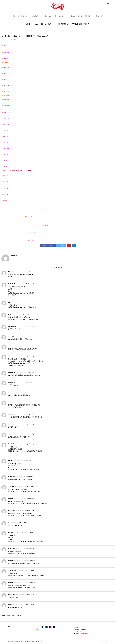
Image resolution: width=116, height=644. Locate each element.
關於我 (80, 16)
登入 (10, 616)
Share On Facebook (48, 245)
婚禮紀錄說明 (34, 16)
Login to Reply (29, 272)
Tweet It (61, 245)
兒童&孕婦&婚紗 (59, 16)
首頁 (14, 16)
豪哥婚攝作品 (23, 16)
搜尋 (9, 626)
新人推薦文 (100, 16)
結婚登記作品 (46, 16)
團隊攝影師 (89, 16)
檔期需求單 (72, 16)
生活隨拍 (64, 30)
